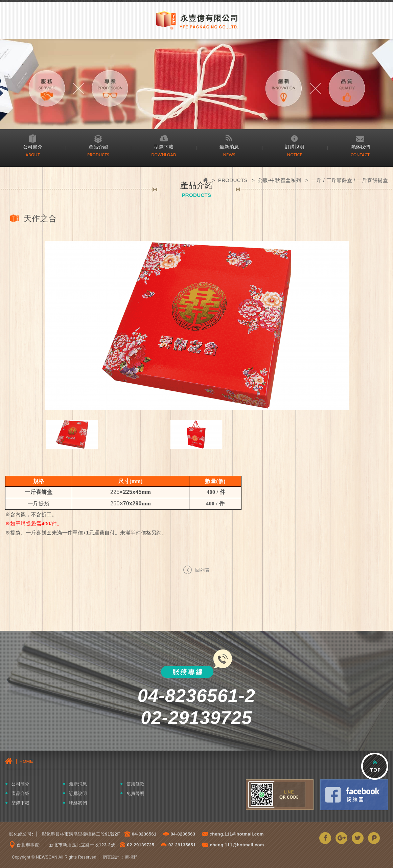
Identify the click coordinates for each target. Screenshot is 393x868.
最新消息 (229, 147)
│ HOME (19, 761)
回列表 (196, 569)
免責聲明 (135, 793)
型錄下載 (164, 147)
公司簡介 (33, 147)
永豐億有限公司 (196, 20)
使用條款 (135, 784)
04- (135, 834)
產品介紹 (98, 147)
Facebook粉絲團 (354, 795)
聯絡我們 (360, 147)
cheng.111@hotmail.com (236, 834)
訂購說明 (295, 147)
